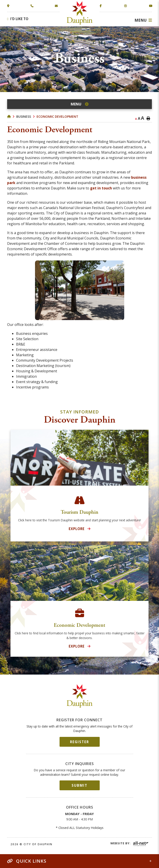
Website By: (121, 843)
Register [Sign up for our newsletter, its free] (79, 742)
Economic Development (57, 116)
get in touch (101, 188)
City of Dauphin (79, 696)
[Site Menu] (79, 104)
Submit (79, 785)
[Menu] (143, 20)
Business (24, 116)
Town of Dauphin (79, 13)
